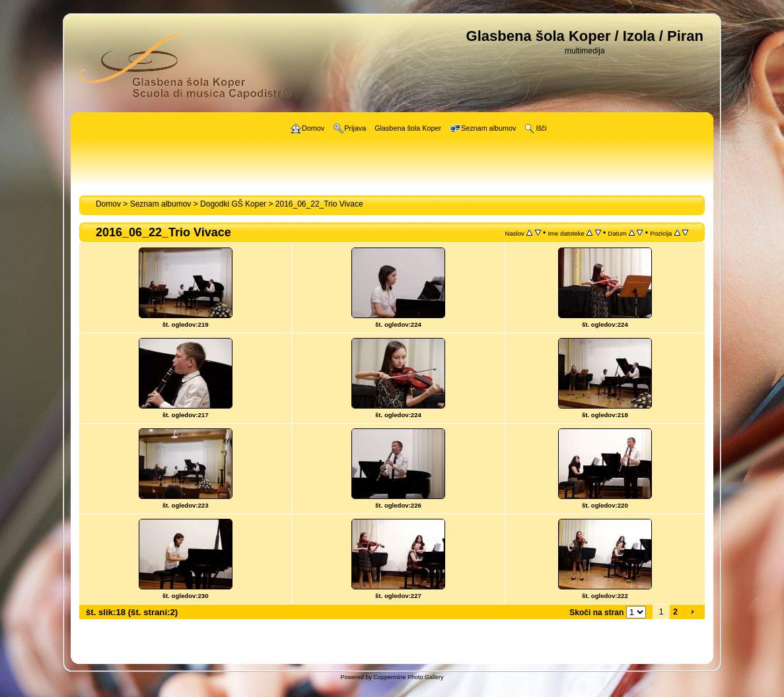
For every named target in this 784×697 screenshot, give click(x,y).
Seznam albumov (161, 204)
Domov (108, 204)
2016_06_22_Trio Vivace (319, 204)
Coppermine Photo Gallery (408, 677)
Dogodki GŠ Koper (233, 204)
